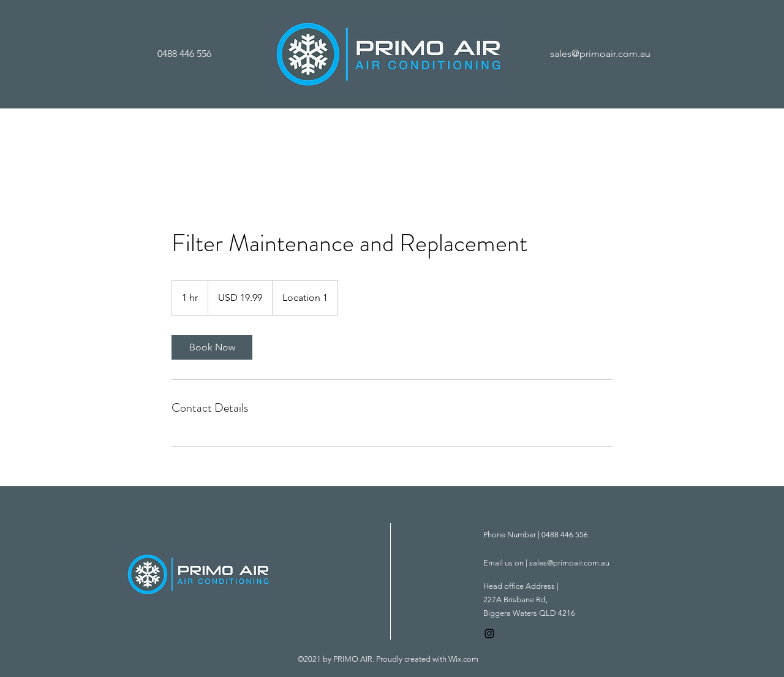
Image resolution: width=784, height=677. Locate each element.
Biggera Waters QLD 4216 (529, 613)
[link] (212, 347)
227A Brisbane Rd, (515, 599)
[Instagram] (489, 634)
